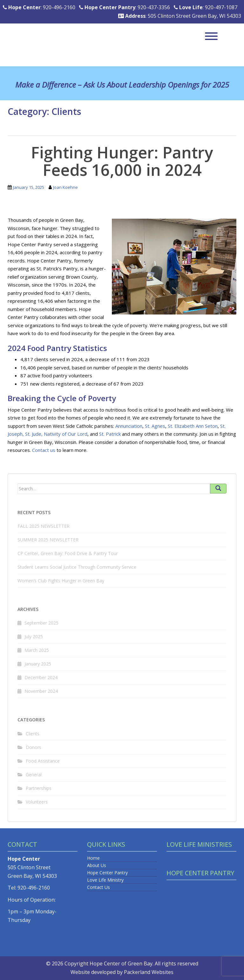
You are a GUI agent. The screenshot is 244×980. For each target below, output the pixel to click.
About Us (97, 865)
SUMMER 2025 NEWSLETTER (48, 540)
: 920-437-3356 (125, 7)
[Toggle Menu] (211, 36)
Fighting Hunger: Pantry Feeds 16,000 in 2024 (122, 161)
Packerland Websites (149, 972)
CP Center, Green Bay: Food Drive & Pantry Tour (68, 553)
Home (93, 858)
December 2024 (41, 677)
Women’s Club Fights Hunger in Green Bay (61, 581)
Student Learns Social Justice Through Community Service (77, 567)
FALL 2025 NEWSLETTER (44, 526)
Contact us (44, 450)
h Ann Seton (205, 426)
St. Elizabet (180, 426)
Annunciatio (128, 426)
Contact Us (98, 887)
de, (39, 434)
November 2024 (41, 691)
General (34, 775)
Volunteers (37, 802)
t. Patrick (111, 434)
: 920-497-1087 (206, 7)
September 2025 (41, 623)
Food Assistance (43, 761)
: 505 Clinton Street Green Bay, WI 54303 (180, 16)
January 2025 (38, 664)
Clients (33, 734)
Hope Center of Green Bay (121, 963)
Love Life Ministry (105, 880)
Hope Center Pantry (107, 873)
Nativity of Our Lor (64, 434)
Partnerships (39, 788)
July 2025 (34, 636)
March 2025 (37, 650)
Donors (34, 747)
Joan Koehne (65, 187)
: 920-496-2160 (39, 7)
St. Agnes (155, 426)
